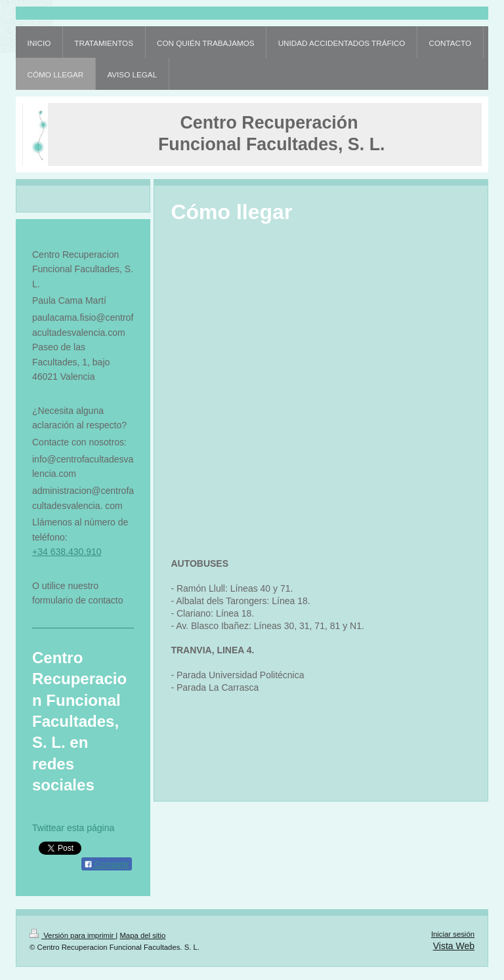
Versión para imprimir (73, 935)
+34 (41, 552)
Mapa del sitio (142, 935)
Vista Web (454, 946)
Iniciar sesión (453, 934)
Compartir (107, 865)
